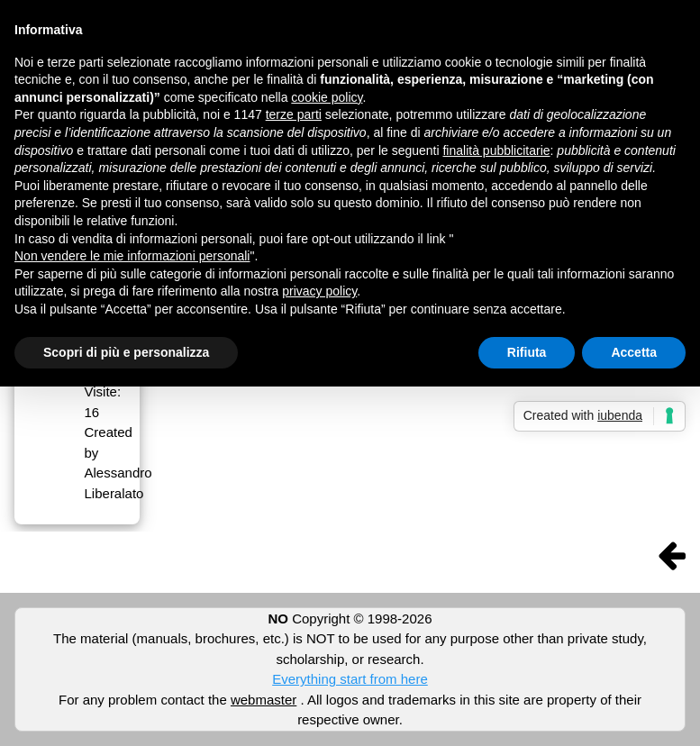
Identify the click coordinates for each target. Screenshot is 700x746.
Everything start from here (350, 679)
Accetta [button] (634, 352)
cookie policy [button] (327, 97)
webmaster (264, 700)
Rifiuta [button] (527, 352)
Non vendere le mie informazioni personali (132, 256)
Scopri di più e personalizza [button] (126, 352)
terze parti (294, 114)
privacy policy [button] (319, 291)
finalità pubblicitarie (496, 150)
